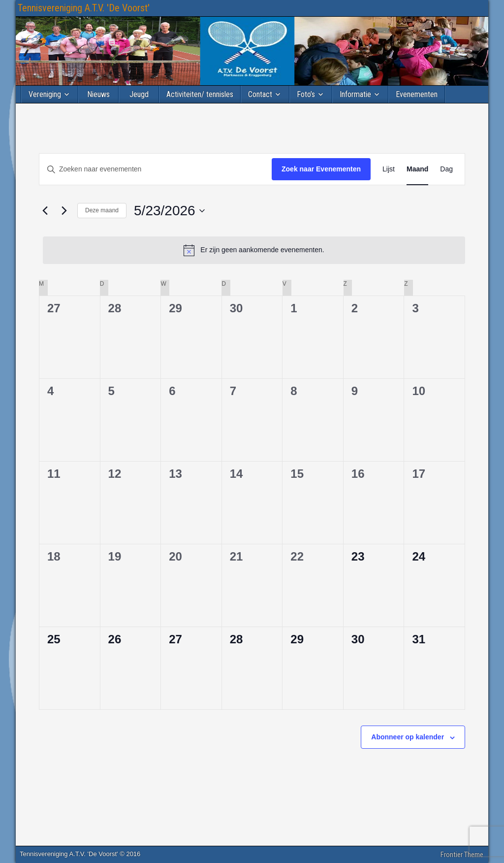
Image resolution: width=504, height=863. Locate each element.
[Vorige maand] (45, 211)
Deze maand (102, 210)
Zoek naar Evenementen (321, 169)
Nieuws (98, 94)
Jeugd (139, 94)
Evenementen (417, 94)
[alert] (254, 250)
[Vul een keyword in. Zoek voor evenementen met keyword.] (156, 169)
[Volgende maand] (64, 211)
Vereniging (45, 94)
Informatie (355, 94)
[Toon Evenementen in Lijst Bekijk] (389, 169)
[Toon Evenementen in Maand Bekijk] (417, 169)
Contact (260, 94)
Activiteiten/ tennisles (200, 94)
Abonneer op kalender (408, 737)
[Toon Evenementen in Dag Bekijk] (446, 169)
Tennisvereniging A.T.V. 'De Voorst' (84, 8)
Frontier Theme (462, 855)
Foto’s (306, 94)
